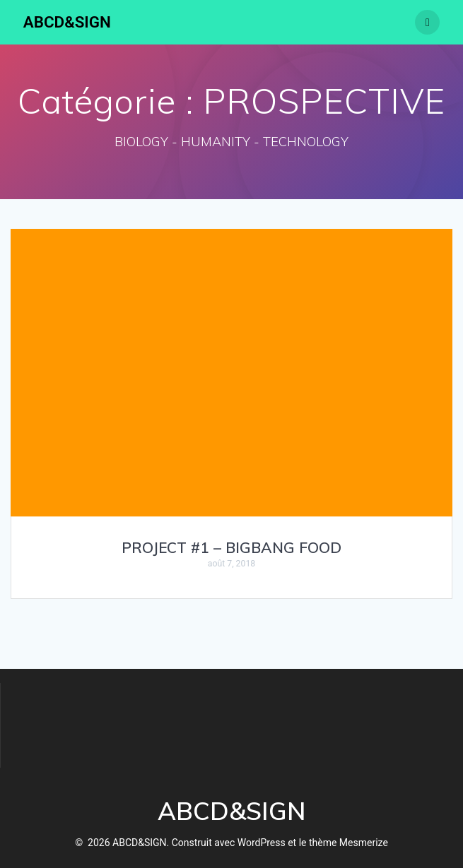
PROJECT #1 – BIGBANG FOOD (232, 547)
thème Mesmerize (348, 843)
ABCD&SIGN (67, 22)
